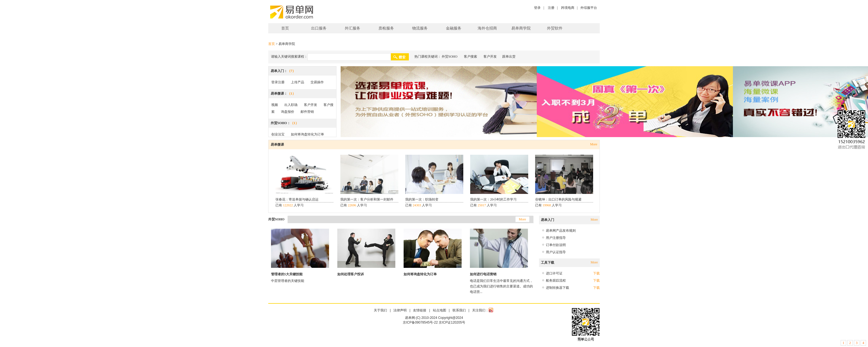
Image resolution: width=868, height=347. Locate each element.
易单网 (292, 12)
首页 (285, 28)
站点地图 (440, 310)
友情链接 (420, 310)
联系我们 (459, 310)
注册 (551, 8)
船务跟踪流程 (556, 281)
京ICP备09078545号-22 (420, 322)
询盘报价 (288, 112)
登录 (537, 8)
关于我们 (380, 310)
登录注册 (278, 82)
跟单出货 (509, 57)
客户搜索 (470, 57)
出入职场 (291, 105)
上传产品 (298, 82)
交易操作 (317, 82)
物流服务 (420, 28)
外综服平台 (589, 8)
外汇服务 (353, 28)
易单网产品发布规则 (561, 231)
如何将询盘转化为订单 (307, 134)
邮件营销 (307, 112)
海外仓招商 (487, 28)
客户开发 (490, 57)
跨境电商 (568, 8)
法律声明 (400, 310)
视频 (275, 105)
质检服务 (386, 28)
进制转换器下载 (557, 288)
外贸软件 (555, 28)
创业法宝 (278, 134)
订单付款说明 (556, 245)
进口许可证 (554, 273)
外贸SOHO (450, 57)
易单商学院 (521, 28)
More (594, 144)
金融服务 (454, 28)
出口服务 (319, 28)
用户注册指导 (556, 238)
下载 (596, 273)
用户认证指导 (556, 252)
